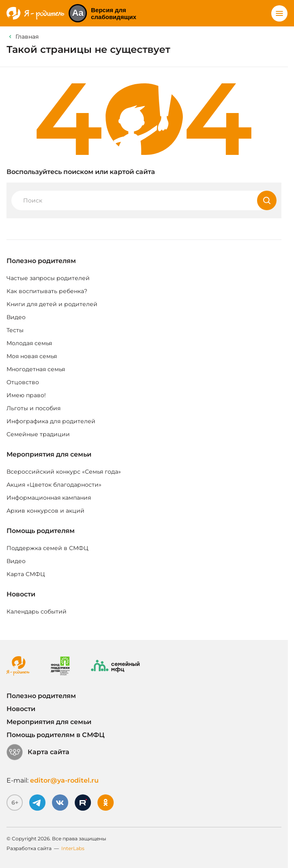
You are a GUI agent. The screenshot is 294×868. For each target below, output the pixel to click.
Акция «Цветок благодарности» (54, 485)
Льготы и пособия (34, 408)
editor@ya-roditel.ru (64, 780)
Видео (16, 317)
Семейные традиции (38, 434)
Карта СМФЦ (26, 574)
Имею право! (26, 395)
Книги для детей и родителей (52, 304)
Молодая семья (29, 343)
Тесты (15, 330)
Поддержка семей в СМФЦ (48, 548)
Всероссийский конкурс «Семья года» (64, 472)
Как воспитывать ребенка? (47, 291)
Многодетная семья (36, 369)
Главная (27, 37)
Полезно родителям (41, 261)
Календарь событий (37, 611)
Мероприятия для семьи (49, 454)
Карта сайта (38, 752)
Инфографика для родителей (51, 421)
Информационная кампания (49, 498)
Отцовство (23, 382)
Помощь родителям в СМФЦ (55, 735)
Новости (21, 594)
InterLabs (73, 848)
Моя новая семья (32, 356)
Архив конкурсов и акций (45, 511)
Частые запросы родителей (48, 278)
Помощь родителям (41, 531)
